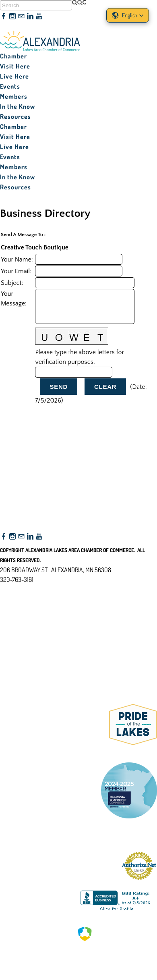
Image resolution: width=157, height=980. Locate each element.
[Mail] (21, 17)
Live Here (14, 76)
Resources (15, 116)
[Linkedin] (30, 17)
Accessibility (20, 619)
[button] (128, 15)
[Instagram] (12, 17)
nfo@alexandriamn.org (35, 589)
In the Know (18, 106)
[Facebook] (4, 17)
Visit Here (15, 66)
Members (14, 96)
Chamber (13, 56)
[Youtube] (39, 17)
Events (10, 86)
